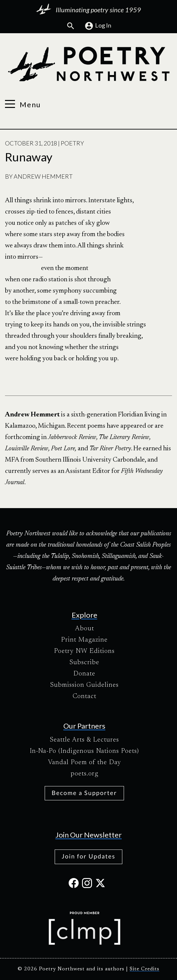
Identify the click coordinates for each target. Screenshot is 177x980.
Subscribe (84, 663)
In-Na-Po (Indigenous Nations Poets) (84, 751)
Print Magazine (84, 640)
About (84, 629)
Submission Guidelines (84, 685)
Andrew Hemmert (43, 176)
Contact (84, 696)
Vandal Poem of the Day (84, 762)
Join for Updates (88, 856)
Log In (98, 26)
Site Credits (144, 969)
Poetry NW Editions (84, 651)
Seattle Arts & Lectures (84, 740)
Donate (84, 674)
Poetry (72, 143)
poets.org (84, 774)
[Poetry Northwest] (88, 64)
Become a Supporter (84, 793)
